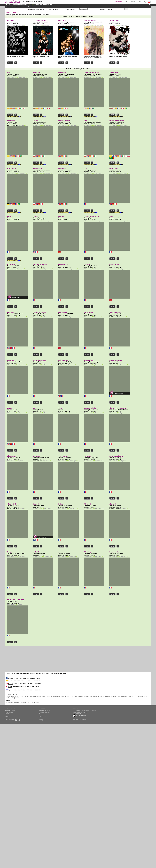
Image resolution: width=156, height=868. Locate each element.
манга (24, 7)
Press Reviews (9, 712)
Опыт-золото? (43, 715)
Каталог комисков (16, 7)
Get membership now (46, 5)
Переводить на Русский (14, 117)
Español (9, 681)
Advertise (7, 716)
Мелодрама (30, 702)
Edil (62, 696)
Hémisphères (14, 696)
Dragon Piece (127, 696)
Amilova (8, 696)
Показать (103, 9)
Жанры (50, 9)
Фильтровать (83, 9)
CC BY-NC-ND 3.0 (79, 716)
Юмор (24, 702)
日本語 (9, 687)
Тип (38, 9)
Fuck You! (134, 696)
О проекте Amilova (10, 711)
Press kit (7, 714)
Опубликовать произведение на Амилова (84, 711)
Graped (58, 696)
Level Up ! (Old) (10, 698)
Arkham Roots (35, 696)
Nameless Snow (142, 696)
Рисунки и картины (16, 702)
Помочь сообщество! (44, 712)
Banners (7, 715)
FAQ (40, 714)
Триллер (30, 7)
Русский (9, 690)
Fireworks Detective (117, 696)
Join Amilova (118, 2)
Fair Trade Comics (77, 714)
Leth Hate (67, 696)
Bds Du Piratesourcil (106, 696)
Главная (8, 7)
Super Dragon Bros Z (24, 696)
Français (9, 684)
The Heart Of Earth (44, 696)
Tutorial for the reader (44, 711)
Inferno (17, 698)
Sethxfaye (53, 696)
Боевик (8, 702)
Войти (126, 2)
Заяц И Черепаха (95, 696)
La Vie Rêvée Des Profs (76, 696)
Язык (68, 9)
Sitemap (41, 720)
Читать (10, 63)
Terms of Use (42, 716)
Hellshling (86, 696)
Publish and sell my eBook (80, 712)
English (9, 678)
